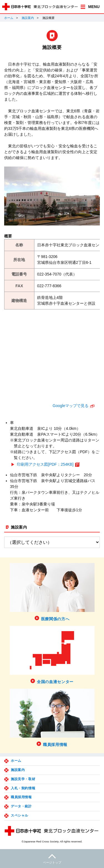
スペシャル (20, 815)
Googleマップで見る (71, 406)
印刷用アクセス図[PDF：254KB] (45, 464)
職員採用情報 (21, 797)
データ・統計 (21, 806)
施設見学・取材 (23, 779)
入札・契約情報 (23, 788)
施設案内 (28, 18)
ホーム (9, 18)
